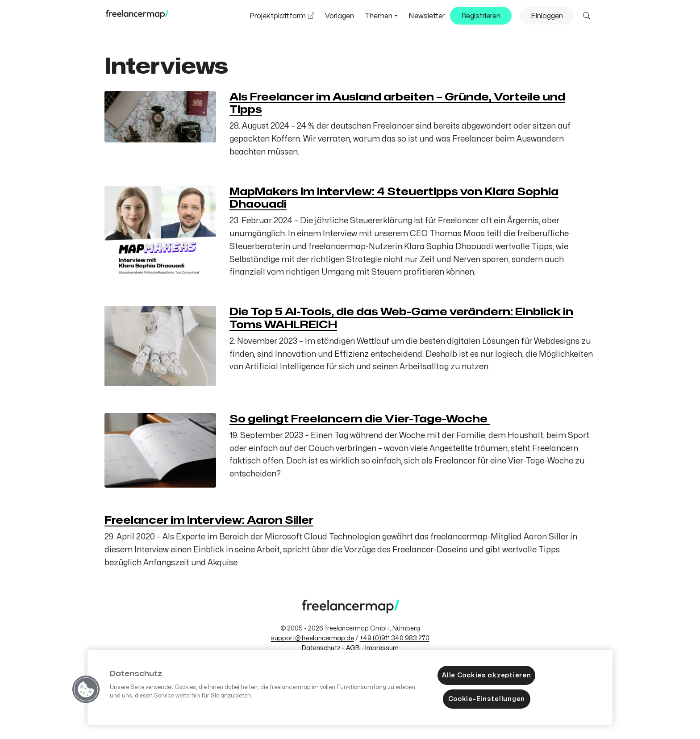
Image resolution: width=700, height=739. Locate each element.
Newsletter (427, 16)
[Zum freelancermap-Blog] (137, 17)
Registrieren (481, 16)
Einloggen (547, 16)
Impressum (382, 648)
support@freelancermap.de (312, 638)
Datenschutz (321, 648)
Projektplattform (278, 16)
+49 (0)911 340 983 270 (395, 638)
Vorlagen (340, 16)
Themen (379, 16)
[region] (350, 687)
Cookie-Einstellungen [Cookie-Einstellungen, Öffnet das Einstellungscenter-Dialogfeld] (487, 699)
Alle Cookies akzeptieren (486, 675)
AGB (353, 648)
